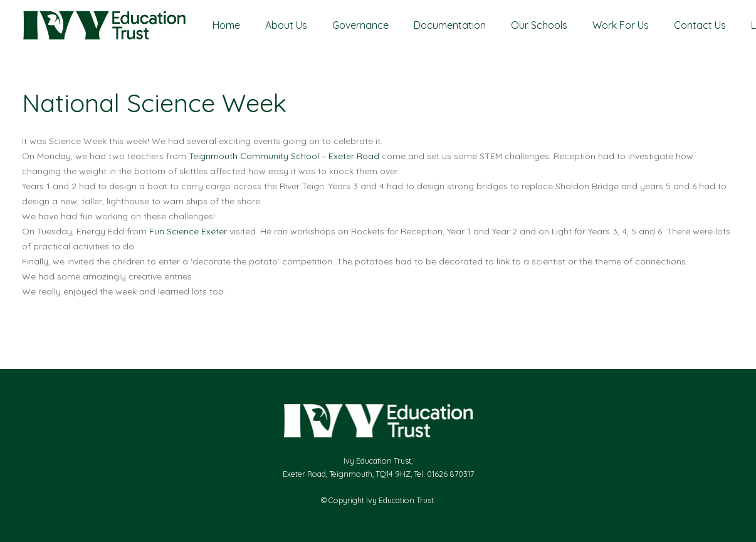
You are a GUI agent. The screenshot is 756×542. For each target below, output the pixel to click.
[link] (284, 156)
